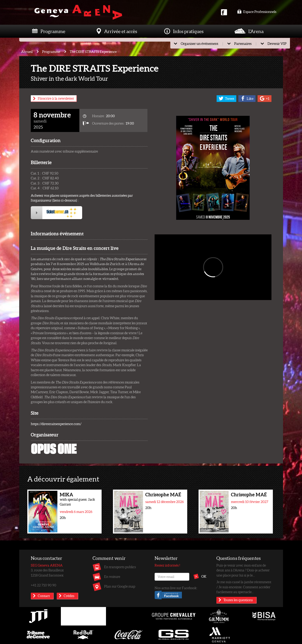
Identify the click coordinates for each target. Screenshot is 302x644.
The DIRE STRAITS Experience (93, 52)
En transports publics (120, 567)
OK (204, 576)
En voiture (112, 577)
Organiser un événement (199, 43)
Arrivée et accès (121, 31)
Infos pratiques (188, 31)
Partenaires (243, 43)
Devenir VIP (277, 43)
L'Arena (256, 31)
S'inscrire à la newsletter (56, 98)
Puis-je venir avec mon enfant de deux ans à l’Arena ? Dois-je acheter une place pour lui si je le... (243, 570)
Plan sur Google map (120, 586)
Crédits (69, 596)
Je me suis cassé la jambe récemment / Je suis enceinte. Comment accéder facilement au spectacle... (244, 587)
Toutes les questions (238, 600)
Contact (44, 596)
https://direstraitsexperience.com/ (56, 424)
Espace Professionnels (257, 12)
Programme (53, 31)
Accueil (27, 52)
